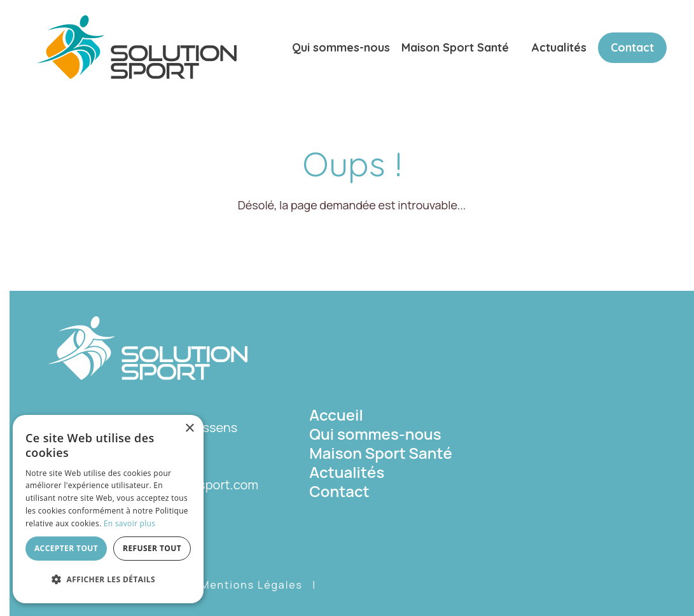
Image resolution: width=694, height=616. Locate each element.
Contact (632, 47)
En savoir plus (129, 523)
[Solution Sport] (137, 45)
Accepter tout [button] (66, 548)
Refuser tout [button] (152, 548)
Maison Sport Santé (455, 47)
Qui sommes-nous (341, 47)
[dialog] (108, 509)
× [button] (189, 429)
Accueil (336, 415)
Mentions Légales (252, 585)
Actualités (559, 47)
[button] (108, 580)
